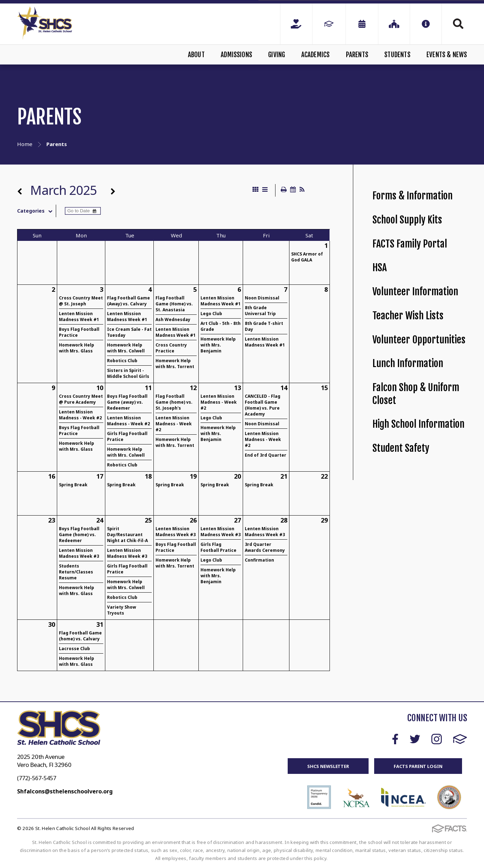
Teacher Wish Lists (408, 316)
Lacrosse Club (74, 649)
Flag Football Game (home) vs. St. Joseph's (174, 402)
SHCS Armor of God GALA (307, 257)
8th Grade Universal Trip (260, 311)
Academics (316, 55)
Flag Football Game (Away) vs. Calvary (128, 301)
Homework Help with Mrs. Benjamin (218, 345)
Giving (277, 55)
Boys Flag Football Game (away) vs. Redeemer (127, 402)
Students (397, 55)
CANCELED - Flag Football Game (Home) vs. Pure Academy (263, 405)
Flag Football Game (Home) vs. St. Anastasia (174, 304)
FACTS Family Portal (410, 244)
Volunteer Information (415, 292)
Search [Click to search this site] (458, 24)
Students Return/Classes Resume (76, 572)
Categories (36, 211)
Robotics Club (122, 361)
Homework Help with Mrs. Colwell (126, 348)
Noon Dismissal (262, 298)
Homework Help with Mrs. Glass (77, 348)
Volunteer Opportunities (419, 340)
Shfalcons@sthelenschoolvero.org (65, 791)
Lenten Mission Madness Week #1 (79, 317)
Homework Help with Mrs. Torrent (175, 364)
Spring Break (73, 485)
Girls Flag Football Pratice (218, 547)
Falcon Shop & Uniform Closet (416, 394)
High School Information (418, 424)
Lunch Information (408, 363)
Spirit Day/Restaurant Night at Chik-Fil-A (127, 535)
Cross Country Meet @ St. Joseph (81, 301)
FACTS (460, 739)
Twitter (415, 739)
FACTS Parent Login (418, 766)
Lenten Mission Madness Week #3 (79, 553)
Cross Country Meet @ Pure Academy (81, 399)
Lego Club (211, 314)
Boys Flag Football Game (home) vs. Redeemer (79, 535)
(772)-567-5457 (37, 778)
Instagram (437, 739)
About (196, 55)
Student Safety (401, 448)
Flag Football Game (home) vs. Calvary (80, 636)
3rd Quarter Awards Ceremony (265, 547)
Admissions (236, 55)
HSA (380, 268)
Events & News (447, 55)
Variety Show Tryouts (122, 610)
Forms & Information (413, 196)
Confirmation (259, 560)
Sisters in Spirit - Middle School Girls (128, 373)
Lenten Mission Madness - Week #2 (80, 415)
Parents (357, 55)
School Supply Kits (407, 220)
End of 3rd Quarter (266, 455)
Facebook (395, 739)
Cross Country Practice (171, 348)
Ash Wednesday (173, 319)
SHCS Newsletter (328, 766)
